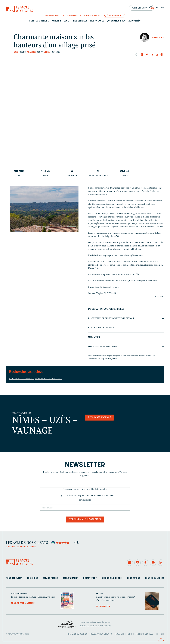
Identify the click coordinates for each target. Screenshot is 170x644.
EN (162, 8)
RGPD (129, 634)
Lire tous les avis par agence (21, 547)
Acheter (56, 21)
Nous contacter (14, 578)
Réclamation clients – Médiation (107, 634)
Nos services (80, 21)
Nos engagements (72, 16)
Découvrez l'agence (100, 418)
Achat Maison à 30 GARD (21, 379)
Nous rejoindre (92, 16)
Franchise (33, 578)
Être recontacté (115, 16)
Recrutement (90, 578)
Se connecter (103, 607)
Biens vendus (133, 578)
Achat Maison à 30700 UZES (49, 379)
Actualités (135, 21)
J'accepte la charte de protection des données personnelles (88, 496)
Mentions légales (144, 634)
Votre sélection (143, 8)
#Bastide (32, 52)
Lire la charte (85, 500)
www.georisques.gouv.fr (107, 359)
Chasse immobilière (112, 578)
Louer (67, 21)
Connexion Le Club (155, 578)
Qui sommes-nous (116, 21)
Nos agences (97, 21)
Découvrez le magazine (23, 603)
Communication (71, 578)
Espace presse (50, 578)
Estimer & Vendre (39, 21)
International (52, 16)
